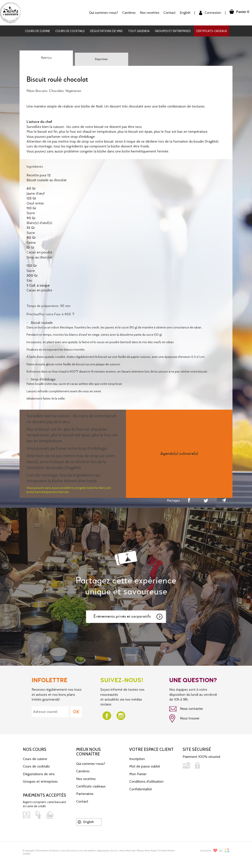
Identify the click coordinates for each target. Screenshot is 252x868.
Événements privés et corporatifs (128, 617)
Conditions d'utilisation (146, 781)
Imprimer (101, 59)
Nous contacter (186, 709)
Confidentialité (141, 788)
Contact (167, 13)
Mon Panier (138, 773)
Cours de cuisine (38, 31)
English (182, 13)
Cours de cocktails (70, 31)
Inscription (137, 758)
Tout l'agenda (139, 31)
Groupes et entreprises (173, 31)
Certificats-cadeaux (211, 31)
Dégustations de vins (106, 31)
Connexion (207, 13)
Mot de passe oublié (145, 765)
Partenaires (85, 793)
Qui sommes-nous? (101, 13)
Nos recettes (147, 13)
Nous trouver (184, 718)
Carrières (126, 13)
